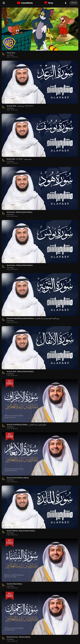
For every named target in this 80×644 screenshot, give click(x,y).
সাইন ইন (74, 3)
